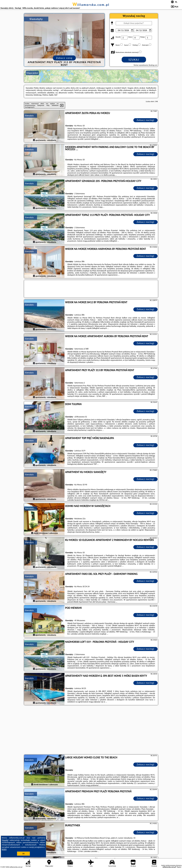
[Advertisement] (91, 730)
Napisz (179, 867)
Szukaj (134, 60)
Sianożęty (29, 116)
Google (5, 840)
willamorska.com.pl (91, 5)
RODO (4, 849)
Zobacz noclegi (146, 120)
